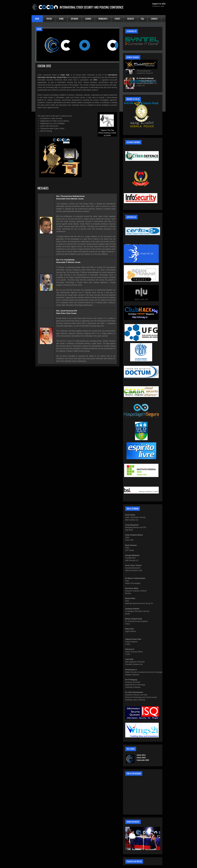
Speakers (74, 19)
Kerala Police (62, 77)
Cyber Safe (65, 75)
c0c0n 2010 (141, 758)
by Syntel (107, 135)
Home (37, 19)
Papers (49, 19)
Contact (154, 19)
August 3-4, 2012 (159, 4)
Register (131, 19)
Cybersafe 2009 (143, 760)
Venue (61, 19)
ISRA (95, 80)
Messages (43, 188)
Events (117, 19)
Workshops (103, 19)
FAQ (142, 19)
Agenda (88, 19)
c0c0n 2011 (141, 755)
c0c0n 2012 (44, 66)
